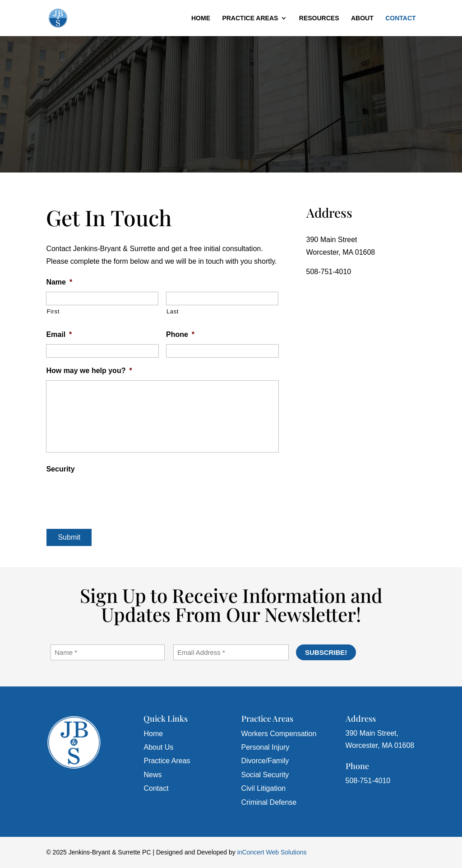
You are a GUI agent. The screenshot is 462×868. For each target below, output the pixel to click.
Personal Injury (266, 747)
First (53, 311)
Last (173, 311)
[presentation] (115, 496)
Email (59, 334)
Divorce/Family (265, 761)
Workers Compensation (279, 734)
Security (60, 469)
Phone (180, 334)
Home (201, 18)
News (152, 775)
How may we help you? (89, 371)
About (362, 18)
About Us (158, 747)
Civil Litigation (264, 788)
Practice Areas (250, 18)
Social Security (265, 775)
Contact (400, 18)
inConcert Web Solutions (272, 852)
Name (59, 282)
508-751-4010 (329, 272)
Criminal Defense (269, 802)
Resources (319, 18)
